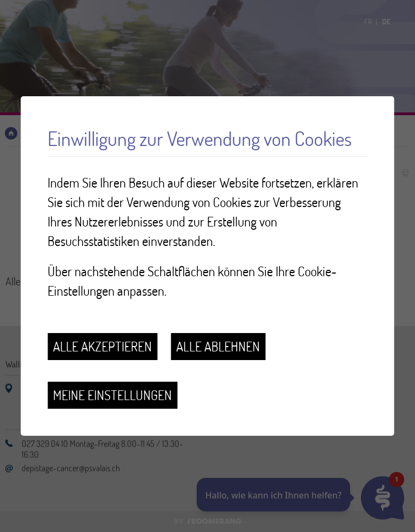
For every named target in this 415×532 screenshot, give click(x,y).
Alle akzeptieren (102, 346)
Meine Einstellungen (112, 395)
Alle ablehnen (218, 346)
